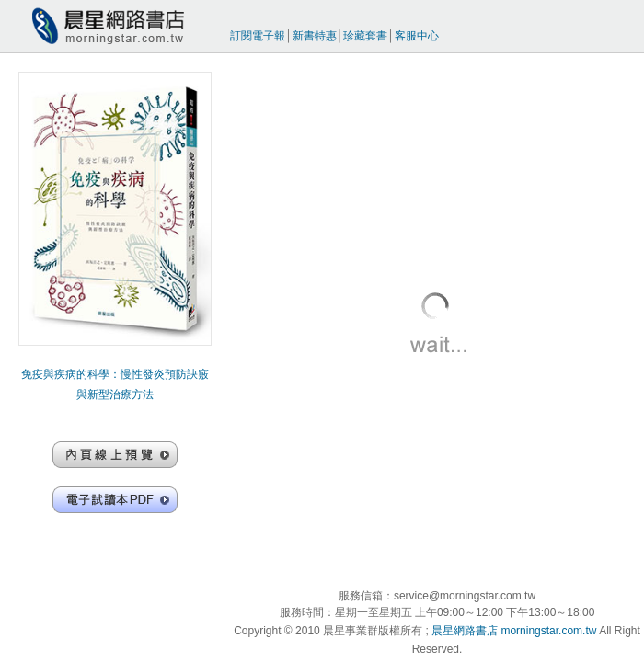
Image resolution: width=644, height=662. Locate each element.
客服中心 (417, 36)
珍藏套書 (365, 36)
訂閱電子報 (258, 36)
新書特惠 (315, 36)
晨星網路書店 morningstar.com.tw (514, 631)
